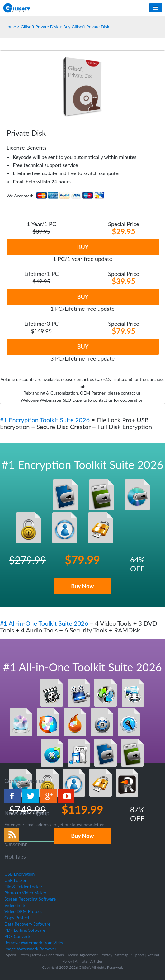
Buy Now (82, 586)
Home (10, 27)
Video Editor (16, 905)
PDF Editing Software (25, 930)
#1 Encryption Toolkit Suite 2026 (46, 420)
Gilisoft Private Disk (40, 27)
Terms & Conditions (47, 955)
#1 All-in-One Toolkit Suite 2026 (45, 623)
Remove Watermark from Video (34, 942)
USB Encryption (19, 874)
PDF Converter (19, 936)
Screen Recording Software (30, 899)
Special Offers (17, 955)
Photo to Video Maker (25, 893)
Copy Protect (17, 918)
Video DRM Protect (23, 911)
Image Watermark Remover (30, 949)
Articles (97, 961)
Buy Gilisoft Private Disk (86, 27)
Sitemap (122, 955)
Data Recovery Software (27, 924)
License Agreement (82, 955)
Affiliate (81, 961)
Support (138, 955)
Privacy (106, 955)
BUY (83, 247)
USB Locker (15, 880)
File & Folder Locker (23, 886)
